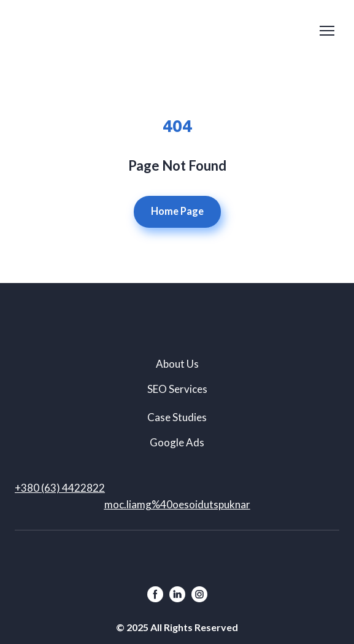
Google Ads (177, 442)
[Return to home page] (58, 30)
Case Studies (177, 417)
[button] (177, 212)
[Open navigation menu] (327, 31)
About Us (177, 364)
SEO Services (177, 389)
